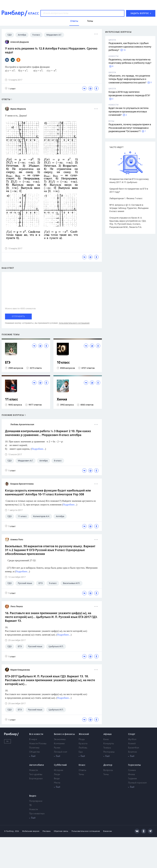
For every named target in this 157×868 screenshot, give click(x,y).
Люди (57, 775)
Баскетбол (134, 748)
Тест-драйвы (36, 775)
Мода (82, 739)
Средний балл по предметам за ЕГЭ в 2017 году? (129, 190)
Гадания (132, 779)
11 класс (11, 400)
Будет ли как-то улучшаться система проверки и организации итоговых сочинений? (129, 112)
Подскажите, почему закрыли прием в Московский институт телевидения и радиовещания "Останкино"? (130, 128)
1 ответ (10, 88)
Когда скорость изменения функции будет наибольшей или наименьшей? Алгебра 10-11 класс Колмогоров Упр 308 (48, 493)
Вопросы (108, 770)
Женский (84, 734)
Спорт (132, 734)
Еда (81, 752)
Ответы (82, 770)
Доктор (108, 765)
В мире (33, 739)
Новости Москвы (38, 744)
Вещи (57, 779)
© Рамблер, (9, 831)
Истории (59, 770)
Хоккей (132, 744)
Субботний (60, 765)
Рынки (57, 748)
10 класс (63, 363)
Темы (81, 775)
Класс (82, 765)
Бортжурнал (36, 779)
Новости (34, 770)
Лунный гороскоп (137, 783)
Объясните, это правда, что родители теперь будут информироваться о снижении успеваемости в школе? (129, 79)
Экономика (60, 739)
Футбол (132, 739)
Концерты (109, 744)
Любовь (83, 748)
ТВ (30, 805)
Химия (62, 400)
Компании (59, 744)
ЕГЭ (8, 363)
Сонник (132, 770)
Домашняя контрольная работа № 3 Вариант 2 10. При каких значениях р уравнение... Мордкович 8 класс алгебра (48, 433)
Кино (106, 739)
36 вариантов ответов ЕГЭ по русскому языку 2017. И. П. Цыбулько (129, 181)
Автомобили (36, 765)
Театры (107, 748)
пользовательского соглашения (74, 323)
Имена (132, 775)
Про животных (37, 814)
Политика (34, 748)
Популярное (36, 801)
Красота (83, 744)
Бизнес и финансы (64, 734)
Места (57, 783)
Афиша (108, 734)
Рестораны (109, 752)
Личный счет (61, 752)
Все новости (36, 734)
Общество (35, 752)
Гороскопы (135, 765)
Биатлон (132, 752)
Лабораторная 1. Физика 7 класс (126, 198)
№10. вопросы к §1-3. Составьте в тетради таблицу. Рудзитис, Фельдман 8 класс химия (129, 208)
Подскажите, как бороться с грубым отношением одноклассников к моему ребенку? (130, 47)
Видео (33, 796)
